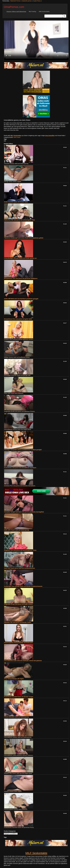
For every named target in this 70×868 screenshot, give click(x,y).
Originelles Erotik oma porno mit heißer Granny (18, 604)
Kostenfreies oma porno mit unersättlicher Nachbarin (20, 468)
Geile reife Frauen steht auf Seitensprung (17, 530)
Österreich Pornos (15, 1)
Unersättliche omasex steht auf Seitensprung (18, 737)
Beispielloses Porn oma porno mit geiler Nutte (18, 319)
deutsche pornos (27, 1)
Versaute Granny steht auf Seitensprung (16, 164)
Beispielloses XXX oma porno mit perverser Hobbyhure (21, 278)
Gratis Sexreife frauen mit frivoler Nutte (16, 202)
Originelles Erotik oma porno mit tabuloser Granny (19, 411)
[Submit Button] (64, 16)
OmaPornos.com (14, 7)
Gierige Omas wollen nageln (13, 182)
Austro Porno (37, 1)
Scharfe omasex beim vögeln (13, 791)
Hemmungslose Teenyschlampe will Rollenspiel (18, 643)
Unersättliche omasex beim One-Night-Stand (18, 429)
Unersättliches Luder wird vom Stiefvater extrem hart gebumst (23, 661)
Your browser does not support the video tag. (36, 40)
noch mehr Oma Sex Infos (11, 130)
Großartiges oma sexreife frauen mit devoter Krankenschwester (23, 586)
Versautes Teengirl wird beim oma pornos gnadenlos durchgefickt (24, 512)
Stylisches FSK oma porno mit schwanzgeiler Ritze (19, 220)
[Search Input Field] (53, 16)
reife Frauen (17, 137)
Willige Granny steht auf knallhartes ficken (17, 357)
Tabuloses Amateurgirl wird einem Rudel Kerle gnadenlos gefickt (24, 238)
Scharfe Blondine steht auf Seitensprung (16, 717)
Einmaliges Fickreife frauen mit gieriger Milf (17, 375)
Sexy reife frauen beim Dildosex (14, 393)
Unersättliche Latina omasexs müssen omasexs (19, 755)
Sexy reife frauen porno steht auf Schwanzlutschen (20, 568)
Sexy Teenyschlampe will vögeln (14, 679)
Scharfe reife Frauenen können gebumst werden (19, 339)
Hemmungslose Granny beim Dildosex (16, 809)
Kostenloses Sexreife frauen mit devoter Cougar (19, 697)
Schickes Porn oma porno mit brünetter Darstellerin (20, 486)
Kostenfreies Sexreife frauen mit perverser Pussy (19, 827)
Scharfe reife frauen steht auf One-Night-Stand (18, 773)
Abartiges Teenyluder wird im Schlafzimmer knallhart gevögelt (23, 450)
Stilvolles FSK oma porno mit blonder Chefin (18, 622)
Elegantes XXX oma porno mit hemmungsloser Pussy (20, 550)
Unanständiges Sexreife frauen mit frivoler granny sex (20, 258)
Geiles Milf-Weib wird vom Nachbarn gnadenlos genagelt (21, 299)
